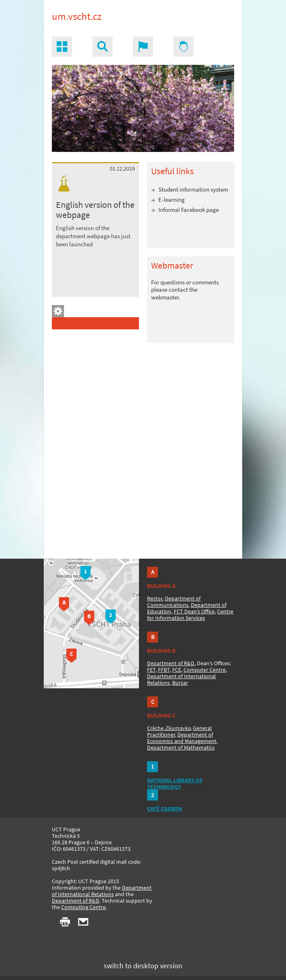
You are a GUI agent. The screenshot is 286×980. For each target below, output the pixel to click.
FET (151, 670)
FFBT (164, 670)
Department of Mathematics (181, 747)
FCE (177, 670)
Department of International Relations (102, 891)
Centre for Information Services (190, 615)
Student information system (193, 189)
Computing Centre (83, 907)
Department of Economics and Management (182, 738)
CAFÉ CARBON (164, 809)
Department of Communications (174, 602)
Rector (155, 598)
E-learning (172, 200)
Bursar (180, 683)
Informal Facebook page (189, 210)
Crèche (169, 728)
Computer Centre (205, 670)
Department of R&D (171, 663)
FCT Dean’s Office (194, 611)
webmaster (165, 297)
